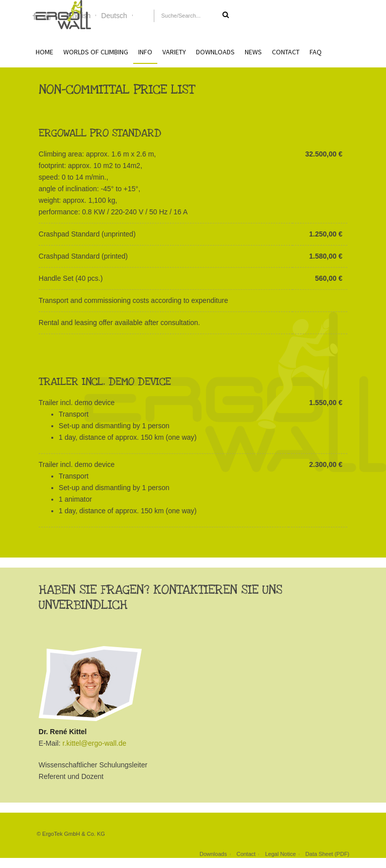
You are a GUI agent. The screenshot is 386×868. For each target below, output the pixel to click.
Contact (286, 52)
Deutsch (114, 16)
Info (145, 52)
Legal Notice (280, 854)
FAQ (316, 52)
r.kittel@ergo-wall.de (94, 743)
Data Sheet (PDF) (327, 854)
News (253, 52)
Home (44, 52)
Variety (174, 52)
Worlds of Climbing (96, 52)
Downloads (215, 52)
